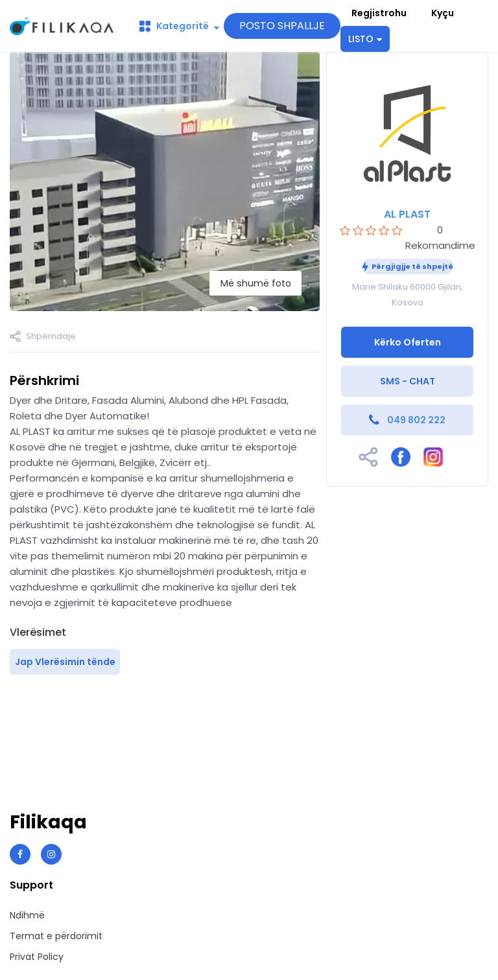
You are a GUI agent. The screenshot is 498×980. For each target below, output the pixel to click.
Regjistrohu (379, 13)
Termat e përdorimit (56, 936)
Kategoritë (179, 26)
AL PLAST (407, 214)
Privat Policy (37, 957)
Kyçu (443, 13)
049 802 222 (416, 420)
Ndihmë (27, 915)
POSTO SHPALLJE (282, 26)
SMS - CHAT (408, 381)
